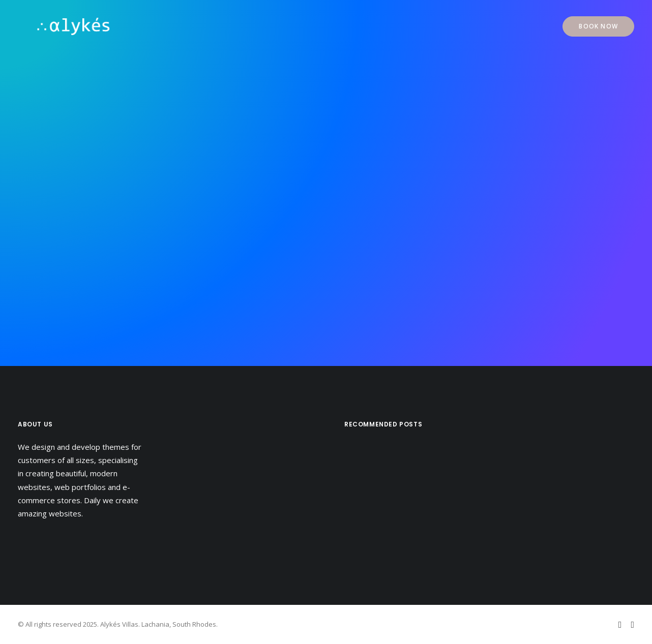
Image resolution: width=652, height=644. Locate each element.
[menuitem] (598, 26)
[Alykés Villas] (57, 26)
